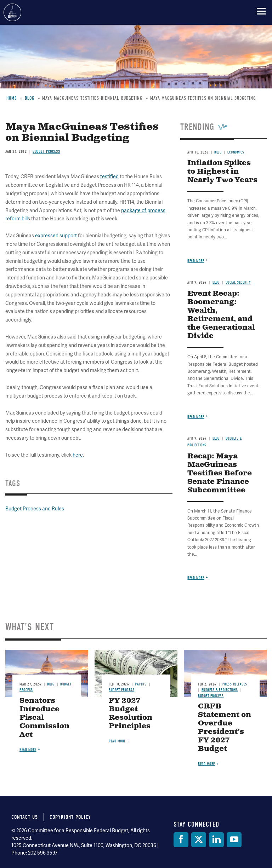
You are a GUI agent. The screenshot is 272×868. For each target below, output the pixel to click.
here (78, 455)
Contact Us (25, 817)
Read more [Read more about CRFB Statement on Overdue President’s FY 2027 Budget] (206, 764)
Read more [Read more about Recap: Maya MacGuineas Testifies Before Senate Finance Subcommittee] (196, 578)
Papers (141, 684)
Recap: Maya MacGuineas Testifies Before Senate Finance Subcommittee (220, 473)
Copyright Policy (70, 817)
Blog (216, 282)
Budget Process (121, 690)
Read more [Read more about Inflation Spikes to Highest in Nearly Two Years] (196, 261)
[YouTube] (234, 840)
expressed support (56, 236)
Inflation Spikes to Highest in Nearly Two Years (222, 172)
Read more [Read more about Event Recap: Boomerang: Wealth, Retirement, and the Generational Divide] (196, 417)
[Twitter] (199, 840)
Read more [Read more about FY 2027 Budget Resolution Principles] (117, 741)
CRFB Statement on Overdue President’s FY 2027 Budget (225, 728)
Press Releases (235, 684)
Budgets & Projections (220, 690)
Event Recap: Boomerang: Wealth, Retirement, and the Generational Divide (221, 315)
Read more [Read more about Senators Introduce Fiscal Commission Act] (28, 750)
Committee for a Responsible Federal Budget (12, 12)
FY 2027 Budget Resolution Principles (131, 714)
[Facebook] (181, 840)
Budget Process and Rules (35, 509)
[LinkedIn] (216, 840)
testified (109, 177)
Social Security (238, 282)
